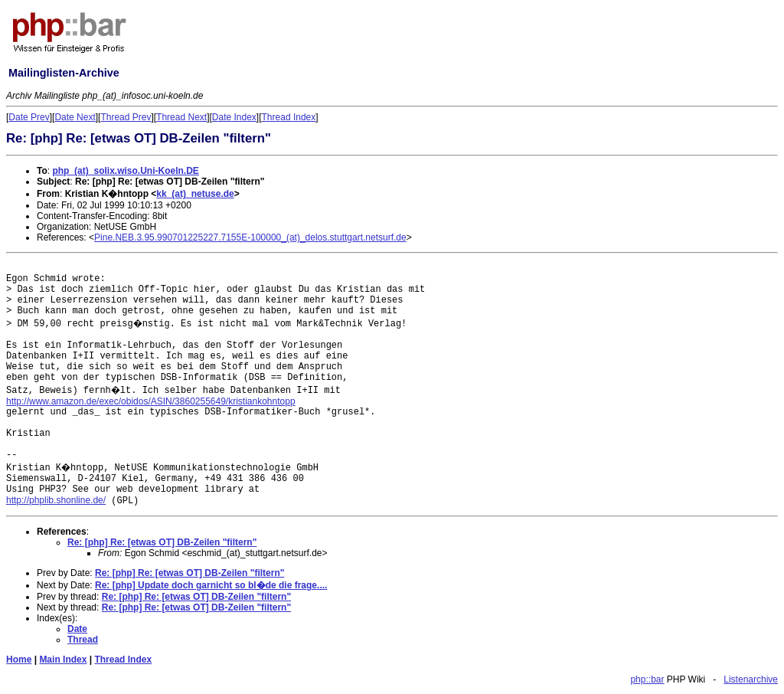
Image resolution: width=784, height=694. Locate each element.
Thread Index (289, 117)
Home (19, 660)
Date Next (75, 117)
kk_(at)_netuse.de (195, 194)
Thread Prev (126, 117)
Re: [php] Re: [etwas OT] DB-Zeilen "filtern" (162, 542)
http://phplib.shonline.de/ (56, 500)
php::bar (647, 679)
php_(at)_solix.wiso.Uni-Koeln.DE (125, 171)
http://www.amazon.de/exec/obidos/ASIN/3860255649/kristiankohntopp (151, 401)
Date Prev (29, 117)
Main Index (63, 660)
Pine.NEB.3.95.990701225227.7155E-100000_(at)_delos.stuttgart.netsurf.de (250, 237)
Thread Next (181, 117)
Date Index (234, 117)
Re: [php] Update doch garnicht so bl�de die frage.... (211, 585)
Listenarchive (751, 679)
